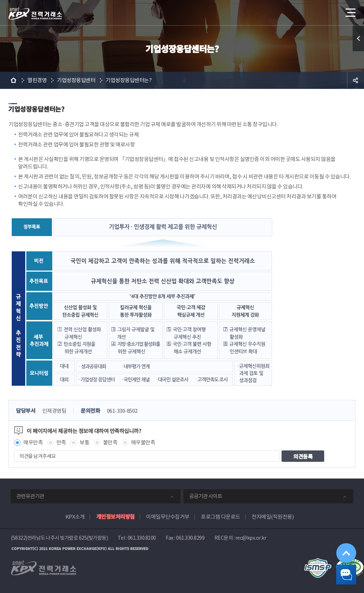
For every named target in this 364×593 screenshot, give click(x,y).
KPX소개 (75, 517)
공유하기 (355, 80)
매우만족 (33, 442)
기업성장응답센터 (76, 80)
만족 (61, 442)
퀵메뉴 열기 (358, 38)
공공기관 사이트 (206, 496)
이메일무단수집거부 (168, 517)
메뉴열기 (350, 10)
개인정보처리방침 (116, 516)
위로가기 (341, 539)
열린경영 (37, 80)
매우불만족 (143, 442)
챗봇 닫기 (341, 570)
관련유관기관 (30, 496)
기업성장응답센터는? (129, 80)
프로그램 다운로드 (221, 517)
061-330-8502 (122, 411)
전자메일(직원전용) (273, 517)
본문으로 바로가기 (0, 0)
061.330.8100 (142, 538)
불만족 (110, 442)
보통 (84, 442)
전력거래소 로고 (35, 14)
